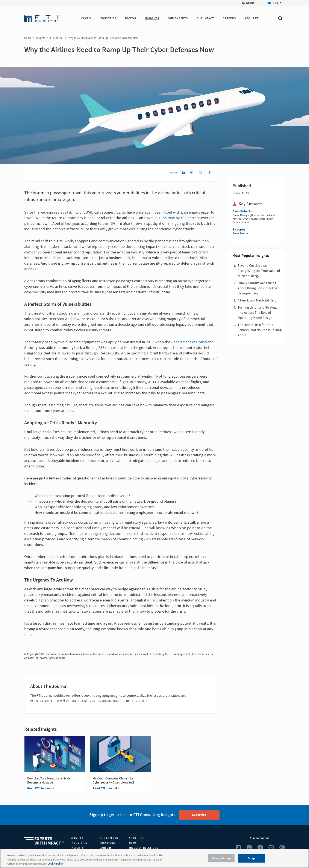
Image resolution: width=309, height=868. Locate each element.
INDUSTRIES (108, 18)
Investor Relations (144, 848)
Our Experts (109, 838)
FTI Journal (57, 38)
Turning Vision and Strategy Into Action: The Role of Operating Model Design (257, 313)
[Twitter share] (200, 173)
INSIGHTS (153, 18)
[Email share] (183, 173)
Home (28, 38)
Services (77, 838)
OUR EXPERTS (179, 18)
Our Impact (206, 18)
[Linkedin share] (192, 173)
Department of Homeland (192, 342)
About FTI (136, 838)
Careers (106, 848)
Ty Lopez (239, 230)
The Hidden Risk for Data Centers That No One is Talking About (260, 330)
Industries (79, 843)
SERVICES (84, 18)
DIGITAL (132, 18)
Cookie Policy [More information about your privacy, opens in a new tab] (55, 864)
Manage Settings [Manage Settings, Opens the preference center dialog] (221, 858)
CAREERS (230, 18)
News (133, 843)
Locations (107, 843)
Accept (252, 858)
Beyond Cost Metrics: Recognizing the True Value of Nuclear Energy (259, 271)
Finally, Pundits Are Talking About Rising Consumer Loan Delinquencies (258, 288)
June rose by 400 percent (179, 218)
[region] (154, 858)
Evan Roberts (242, 211)
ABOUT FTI (253, 18)
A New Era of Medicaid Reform (259, 300)
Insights (41, 38)
